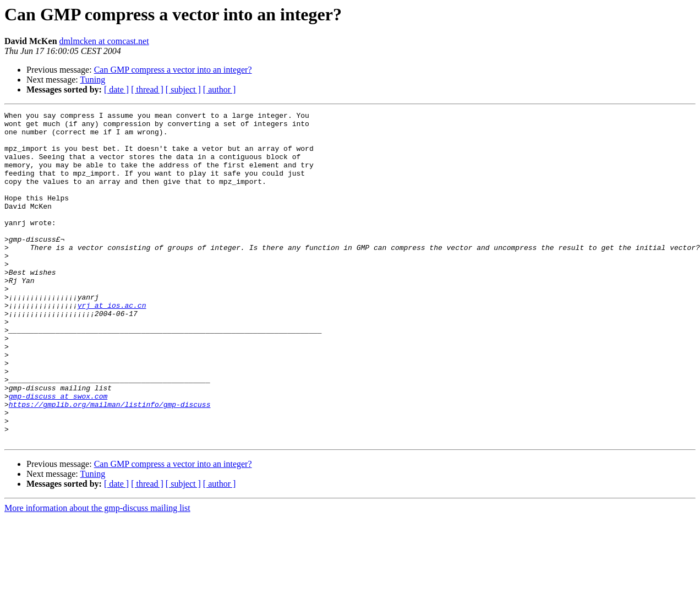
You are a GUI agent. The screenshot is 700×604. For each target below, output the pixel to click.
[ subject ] (183, 89)
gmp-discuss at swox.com (58, 454)
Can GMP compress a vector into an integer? (173, 70)
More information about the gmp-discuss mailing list (97, 574)
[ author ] (220, 89)
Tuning (92, 80)
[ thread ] (147, 89)
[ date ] (116, 89)
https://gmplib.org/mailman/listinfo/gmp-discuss (110, 464)
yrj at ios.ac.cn (112, 345)
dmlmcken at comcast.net (104, 41)
